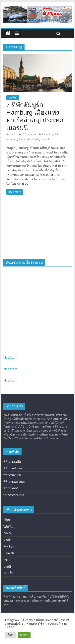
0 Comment (28, 134)
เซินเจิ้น (8, 573)
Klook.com (10, 357)
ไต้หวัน (8, 526)
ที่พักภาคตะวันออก (15, 482)
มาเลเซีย (9, 553)
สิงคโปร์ (9, 546)
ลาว (6, 560)
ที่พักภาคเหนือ (12, 461)
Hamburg (48, 134)
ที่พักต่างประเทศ (14, 495)
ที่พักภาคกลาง (12, 475)
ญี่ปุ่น (7, 520)
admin (13, 134)
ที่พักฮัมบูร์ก (25, 139)
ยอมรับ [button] (24, 635)
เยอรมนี (45, 139)
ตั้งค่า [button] (10, 635)
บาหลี (7, 566)
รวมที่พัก (13, 98)
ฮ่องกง (7, 533)
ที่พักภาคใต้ (11, 488)
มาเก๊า (7, 540)
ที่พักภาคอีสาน (13, 468)
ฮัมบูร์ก (36, 139)
